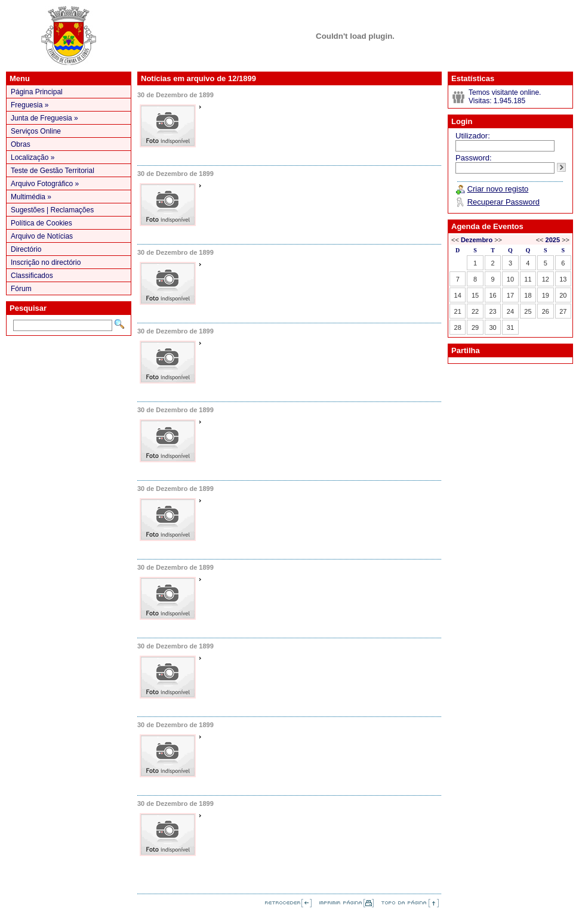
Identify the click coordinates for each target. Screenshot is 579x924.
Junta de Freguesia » (44, 118)
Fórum (21, 289)
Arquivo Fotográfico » (45, 184)
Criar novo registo (498, 189)
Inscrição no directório (46, 262)
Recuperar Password (503, 202)
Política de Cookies (41, 223)
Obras (21, 144)
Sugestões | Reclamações (52, 210)
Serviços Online (36, 131)
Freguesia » (30, 105)
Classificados (32, 276)
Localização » (33, 157)
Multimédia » (31, 197)
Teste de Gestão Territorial (53, 171)
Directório (26, 249)
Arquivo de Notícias (42, 236)
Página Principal (37, 92)
